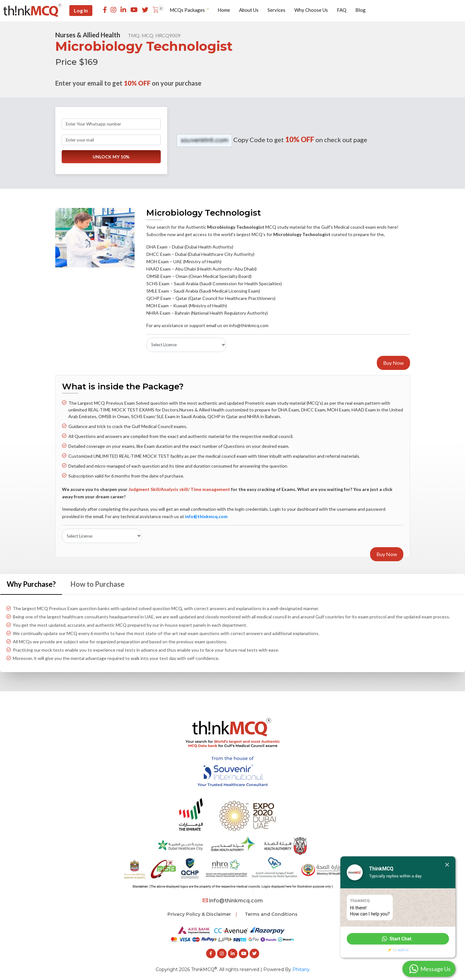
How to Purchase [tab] (97, 583)
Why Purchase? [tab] (31, 583)
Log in (83, 11)
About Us (249, 10)
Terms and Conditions (271, 913)
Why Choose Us (312, 10)
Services (277, 10)
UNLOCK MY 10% (111, 157)
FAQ (342, 10)
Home (225, 10)
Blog (361, 10)
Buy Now (393, 362)
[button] (398, 939)
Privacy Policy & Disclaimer (199, 913)
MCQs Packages (190, 10)
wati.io (403, 950)
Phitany (301, 968)
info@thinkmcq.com (233, 900)
